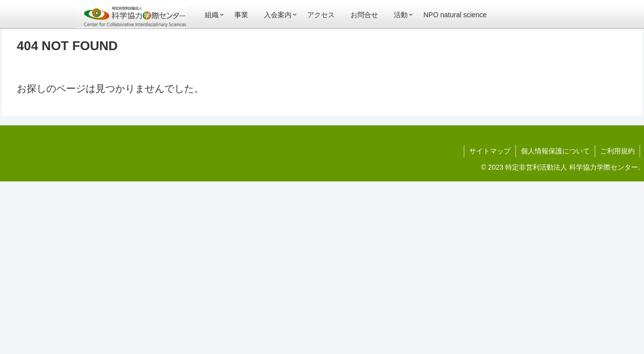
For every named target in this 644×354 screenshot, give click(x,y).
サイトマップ (490, 151)
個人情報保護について (555, 151)
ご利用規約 (617, 151)
